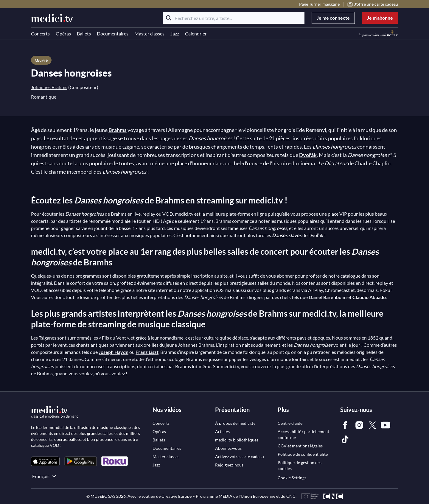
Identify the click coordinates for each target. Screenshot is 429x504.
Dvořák (308, 155)
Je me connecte (333, 18)
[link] (45, 461)
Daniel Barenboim (328, 297)
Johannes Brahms (49, 87)
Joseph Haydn (114, 352)
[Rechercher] (169, 18)
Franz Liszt (147, 352)
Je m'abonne (380, 18)
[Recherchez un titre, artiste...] (234, 18)
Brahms (118, 130)
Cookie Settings (292, 478)
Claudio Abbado (369, 297)
